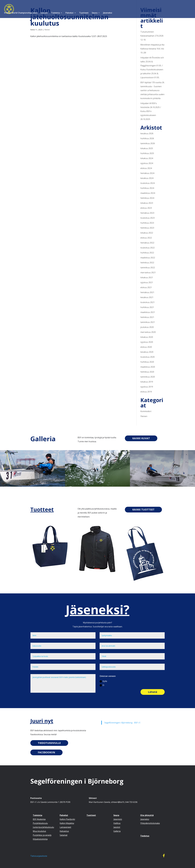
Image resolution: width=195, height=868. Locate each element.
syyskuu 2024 (147, 163)
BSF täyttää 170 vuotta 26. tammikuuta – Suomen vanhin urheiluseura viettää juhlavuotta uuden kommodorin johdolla (152, 90)
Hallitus (117, 823)
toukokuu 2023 (147, 218)
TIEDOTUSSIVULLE (49, 743)
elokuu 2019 (146, 392)
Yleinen (47, 30)
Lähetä (153, 692)
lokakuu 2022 (147, 233)
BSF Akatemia (39, 819)
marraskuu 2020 (148, 332)
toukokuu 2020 (147, 357)
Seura (95, 13)
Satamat (64, 835)
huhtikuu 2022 (147, 253)
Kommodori (146, 411)
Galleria (43, 439)
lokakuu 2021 (147, 277)
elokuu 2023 (146, 208)
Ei (102, 685)
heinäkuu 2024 (147, 173)
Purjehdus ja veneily (42, 835)
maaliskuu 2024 (148, 193)
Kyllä (103, 681)
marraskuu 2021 (148, 272)
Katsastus (64, 831)
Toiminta (55, 13)
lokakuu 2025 (147, 148)
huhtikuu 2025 (147, 153)
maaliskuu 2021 (148, 312)
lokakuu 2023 (147, 203)
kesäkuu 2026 (147, 133)
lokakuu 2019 (147, 382)
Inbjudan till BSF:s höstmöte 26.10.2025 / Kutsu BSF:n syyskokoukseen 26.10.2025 (151, 111)
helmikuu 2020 (147, 372)
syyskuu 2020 (147, 342)
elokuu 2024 (146, 168)
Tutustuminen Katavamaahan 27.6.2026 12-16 (152, 36)
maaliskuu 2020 (148, 367)
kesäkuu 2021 (147, 297)
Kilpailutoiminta (40, 839)
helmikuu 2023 (147, 228)
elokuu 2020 (146, 347)
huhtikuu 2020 (147, 362)
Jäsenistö (118, 819)
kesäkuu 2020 (147, 352)
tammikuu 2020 (148, 377)
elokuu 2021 (146, 287)
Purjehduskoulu (40, 823)
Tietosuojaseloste (39, 856)
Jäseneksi (108, 13)
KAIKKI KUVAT (141, 438)
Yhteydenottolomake (150, 823)
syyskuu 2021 (147, 282)
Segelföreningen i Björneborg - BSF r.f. (122, 723)
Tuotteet (84, 13)
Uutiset (44, 13)
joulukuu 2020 (147, 327)
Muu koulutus (39, 831)
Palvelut (70, 13)
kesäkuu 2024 (147, 178)
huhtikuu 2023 (147, 223)
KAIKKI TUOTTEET (143, 510)
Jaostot (117, 827)
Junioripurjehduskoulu (43, 827)
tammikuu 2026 (148, 143)
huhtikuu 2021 (147, 307)
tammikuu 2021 (148, 322)
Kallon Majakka (67, 823)
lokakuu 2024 (147, 158)
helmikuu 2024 (147, 198)
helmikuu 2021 (147, 317)
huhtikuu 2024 (147, 188)
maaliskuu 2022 (148, 258)
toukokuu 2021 (147, 302)
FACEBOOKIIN (46, 752)
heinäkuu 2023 (147, 213)
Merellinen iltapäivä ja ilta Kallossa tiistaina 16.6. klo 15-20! (152, 49)
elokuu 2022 (146, 238)
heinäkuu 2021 (147, 292)
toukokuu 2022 (147, 248)
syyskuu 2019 (147, 387)
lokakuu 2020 (147, 337)
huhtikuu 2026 (147, 138)
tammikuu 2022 (148, 268)
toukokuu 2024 (147, 183)
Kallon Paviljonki (67, 819)
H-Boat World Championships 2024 (21, 13)
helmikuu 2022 (147, 263)
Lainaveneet (65, 827)
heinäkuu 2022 (147, 243)
